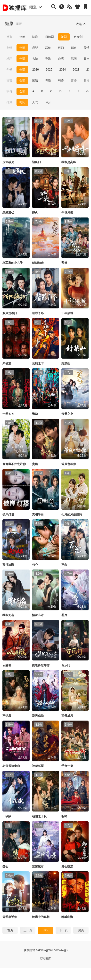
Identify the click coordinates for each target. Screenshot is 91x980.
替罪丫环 (38, 313)
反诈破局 (8, 162)
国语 (35, 80)
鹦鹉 (35, 414)
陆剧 (35, 37)
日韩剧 (50, 37)
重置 (19, 24)
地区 (9, 59)
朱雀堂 (7, 363)
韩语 (61, 80)
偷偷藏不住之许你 (14, 464)
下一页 (63, 930)
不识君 (7, 716)
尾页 (81, 930)
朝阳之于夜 (39, 816)
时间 (22, 102)
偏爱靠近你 (10, 917)
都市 (74, 48)
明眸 (64, 816)
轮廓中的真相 (41, 917)
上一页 (28, 930)
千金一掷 (67, 766)
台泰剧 (78, 37)
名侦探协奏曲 (11, 766)
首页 (10, 930)
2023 (76, 70)
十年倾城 (67, 313)
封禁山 (66, 363)
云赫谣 (7, 665)
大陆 (35, 59)
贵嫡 (35, 464)
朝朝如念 (38, 263)
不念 (64, 565)
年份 (9, 70)
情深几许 (38, 615)
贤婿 (64, 263)
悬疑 (35, 48)
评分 (48, 102)
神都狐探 (38, 766)
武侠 (48, 48)
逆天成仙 (38, 716)
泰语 (74, 80)
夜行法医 (8, 565)
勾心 (35, 565)
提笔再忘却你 (41, 665)
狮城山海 (67, 917)
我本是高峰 (69, 162)
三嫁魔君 (38, 867)
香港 (48, 59)
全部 (22, 37)
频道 (36, 7)
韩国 (74, 59)
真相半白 (38, 514)
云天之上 (67, 414)
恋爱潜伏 (8, 213)
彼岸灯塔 (8, 514)
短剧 (64, 37)
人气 (35, 102)
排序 (9, 102)
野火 (35, 213)
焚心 (5, 867)
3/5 (45, 930)
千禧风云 (67, 213)
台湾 (61, 59)
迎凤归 (36, 162)
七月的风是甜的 (72, 514)
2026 (36, 70)
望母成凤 (67, 716)
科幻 (61, 48)
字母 (9, 91)
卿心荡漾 (67, 867)
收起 (81, 24)
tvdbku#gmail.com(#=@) (52, 950)
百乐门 (66, 665)
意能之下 (38, 363)
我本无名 (8, 615)
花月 (64, 615)
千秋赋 (7, 816)
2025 (49, 70)
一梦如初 (8, 414)
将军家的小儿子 (13, 263)
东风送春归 (10, 313)
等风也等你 (69, 464)
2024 (62, 70)
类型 (9, 37)
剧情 (9, 48)
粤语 (48, 80)
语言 (9, 80)
